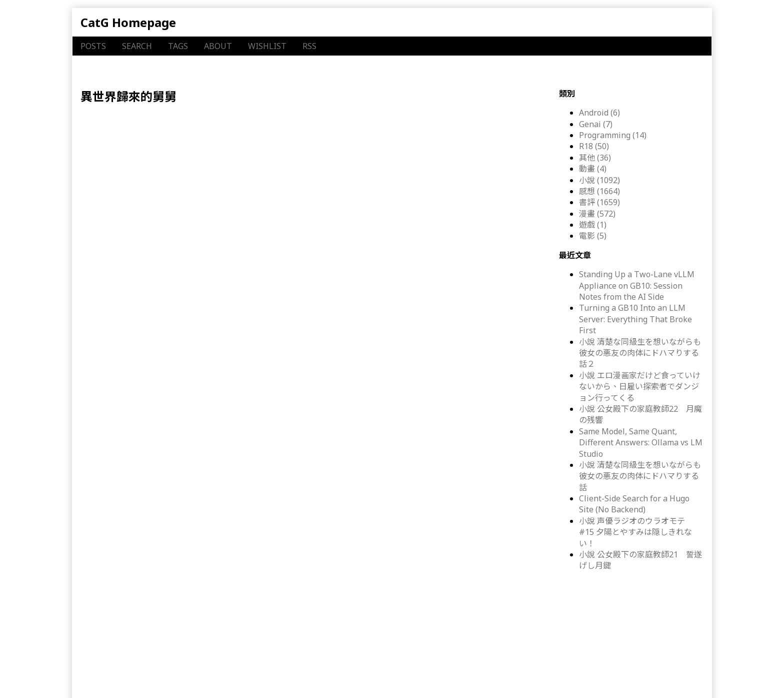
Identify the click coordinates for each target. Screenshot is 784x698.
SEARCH (137, 46)
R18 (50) (594, 146)
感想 (126, 178)
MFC (481, 178)
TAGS (178, 46)
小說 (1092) (599, 180)
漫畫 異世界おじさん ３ (145, 308)
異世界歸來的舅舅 (396, 178)
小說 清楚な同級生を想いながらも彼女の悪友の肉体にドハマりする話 (640, 476)
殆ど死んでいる (335, 178)
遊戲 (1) (593, 225)
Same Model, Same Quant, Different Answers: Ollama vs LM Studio (641, 443)
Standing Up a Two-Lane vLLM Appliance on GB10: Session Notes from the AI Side (637, 285)
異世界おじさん (277, 178)
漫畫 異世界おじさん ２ (145, 398)
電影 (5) (593, 236)
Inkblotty (287, 678)
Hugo (212, 678)
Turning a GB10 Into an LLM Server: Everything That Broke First (635, 319)
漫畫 (147, 178)
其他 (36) (595, 158)
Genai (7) (596, 124)
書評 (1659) (599, 202)
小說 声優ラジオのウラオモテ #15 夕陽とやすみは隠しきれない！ (636, 532)
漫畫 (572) (597, 214)
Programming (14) (613, 135)
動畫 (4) (593, 169)
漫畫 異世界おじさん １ (145, 488)
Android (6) (599, 113)
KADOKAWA (449, 178)
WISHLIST (267, 46)
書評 (104, 178)
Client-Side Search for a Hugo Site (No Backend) (634, 504)
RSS (309, 46)
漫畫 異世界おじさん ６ (145, 128)
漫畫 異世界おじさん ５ (145, 218)
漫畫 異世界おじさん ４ (145, 578)
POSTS (93, 46)
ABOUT (218, 46)
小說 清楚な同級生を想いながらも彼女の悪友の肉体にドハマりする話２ (640, 353)
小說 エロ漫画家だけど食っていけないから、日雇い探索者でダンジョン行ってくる (640, 387)
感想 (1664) (599, 191)
